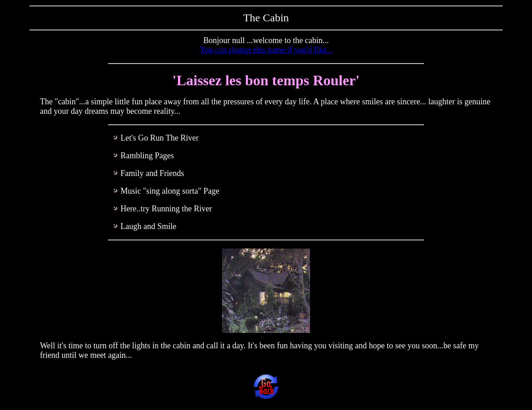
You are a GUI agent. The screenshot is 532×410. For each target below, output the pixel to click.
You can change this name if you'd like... (266, 50)
